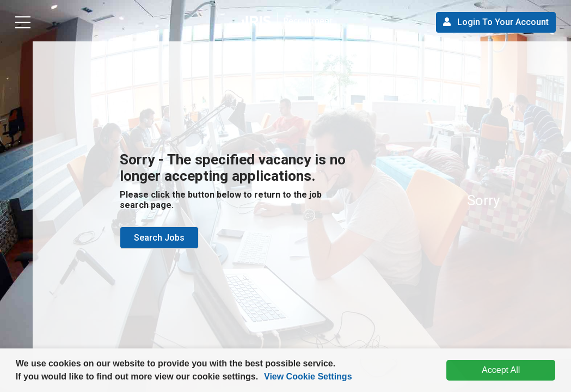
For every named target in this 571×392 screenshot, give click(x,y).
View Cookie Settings (308, 376)
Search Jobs (159, 238)
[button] (262, 378)
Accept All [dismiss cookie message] (501, 370)
